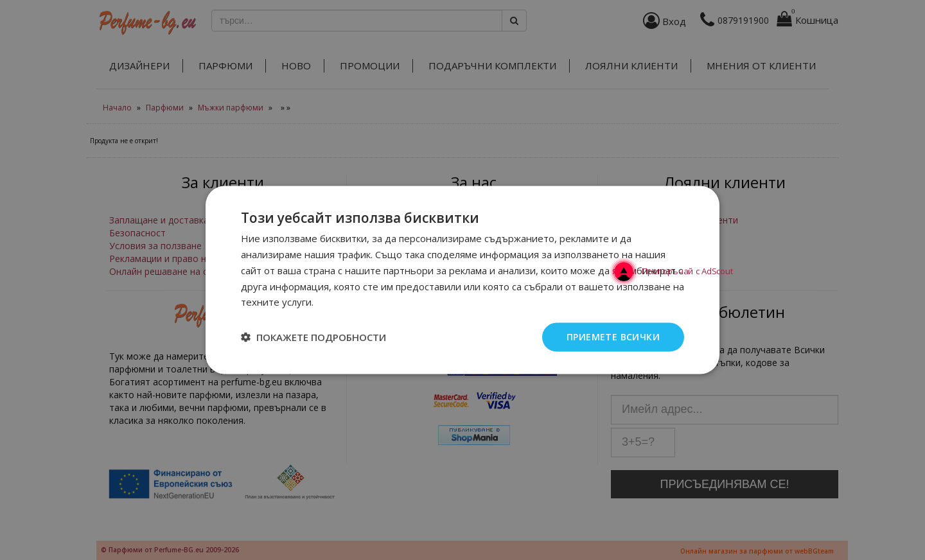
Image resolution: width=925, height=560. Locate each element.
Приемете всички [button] (613, 337)
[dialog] (463, 280)
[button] (313, 337)
